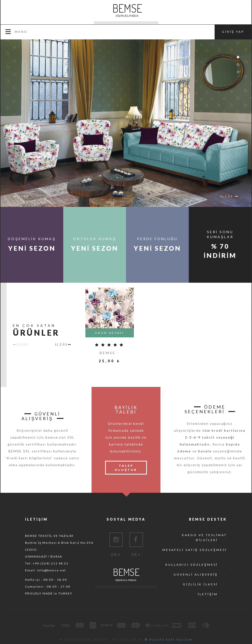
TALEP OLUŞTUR (126, 468)
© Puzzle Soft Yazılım (169, 639)
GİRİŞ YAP (233, 32)
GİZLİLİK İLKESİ (200, 584)
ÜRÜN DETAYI (110, 333)
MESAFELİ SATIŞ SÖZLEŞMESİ (195, 550)
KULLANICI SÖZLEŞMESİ (192, 565)
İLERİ (64, 344)
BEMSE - (110, 353)
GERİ (21, 344)
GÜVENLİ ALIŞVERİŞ (196, 574)
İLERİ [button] (230, 196)
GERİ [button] (21, 196)
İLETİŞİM (208, 594)
